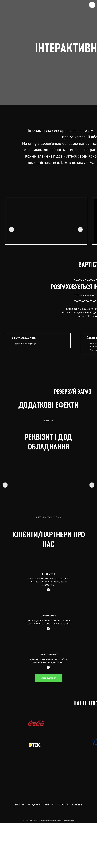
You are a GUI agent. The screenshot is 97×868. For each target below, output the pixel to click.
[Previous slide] (5, 437)
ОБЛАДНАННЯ (35, 849)
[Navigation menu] (92, 5)
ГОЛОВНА (20, 849)
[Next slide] (92, 437)
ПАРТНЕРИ (77, 849)
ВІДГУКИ (49, 849)
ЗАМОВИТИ (63, 849)
